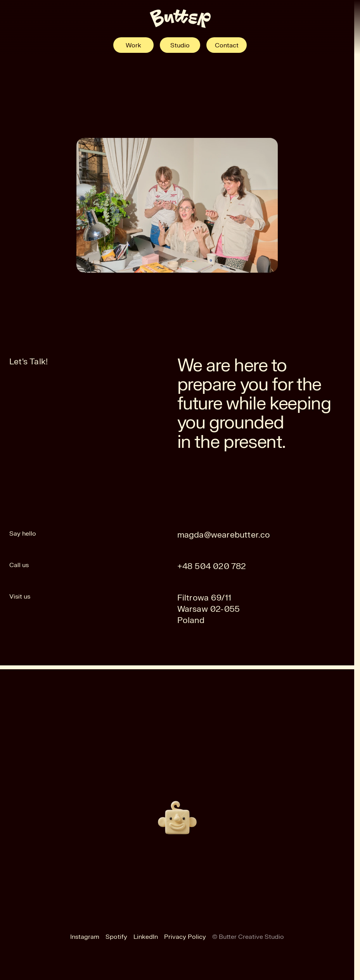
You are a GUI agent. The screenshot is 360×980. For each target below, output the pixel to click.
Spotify (116, 937)
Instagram (85, 937)
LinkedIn (146, 937)
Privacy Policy (185, 937)
